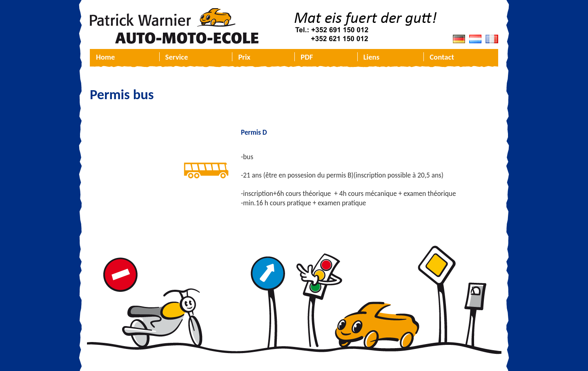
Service (177, 57)
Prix (244, 57)
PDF (307, 57)
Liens (371, 57)
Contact (442, 57)
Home (105, 57)
